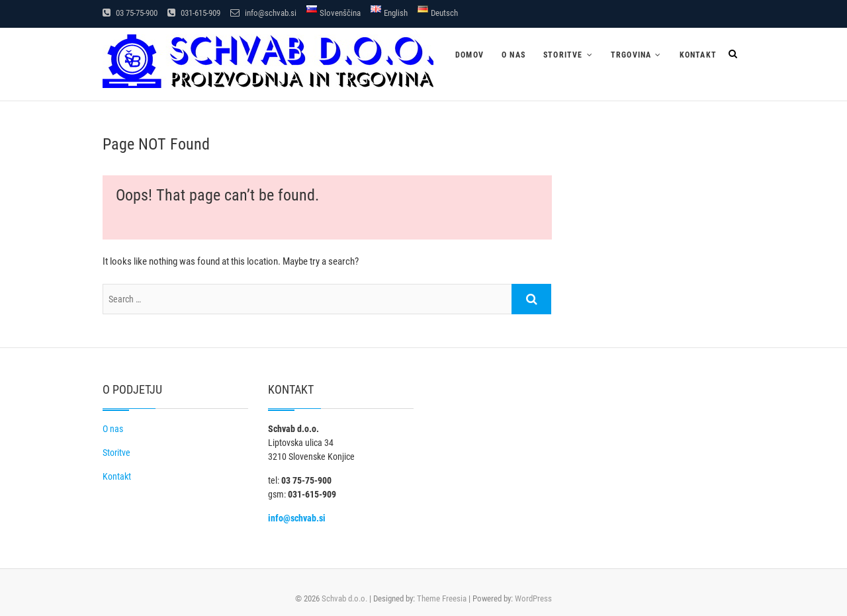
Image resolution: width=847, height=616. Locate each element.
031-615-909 (194, 13)
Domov (469, 55)
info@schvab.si (263, 13)
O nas (513, 55)
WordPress (533, 598)
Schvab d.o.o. (344, 598)
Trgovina (631, 55)
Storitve (563, 55)
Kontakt (698, 55)
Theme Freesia (442, 598)
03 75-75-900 (130, 13)
